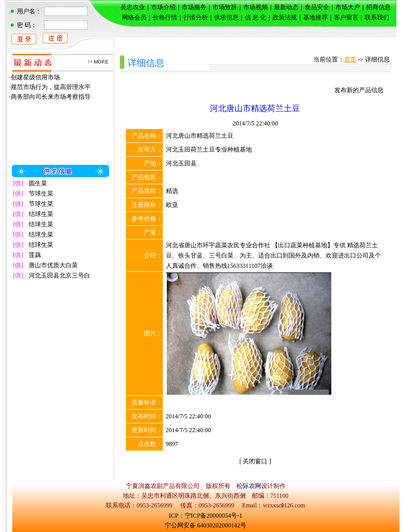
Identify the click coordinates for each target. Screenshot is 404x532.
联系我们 (377, 17)
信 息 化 (256, 17)
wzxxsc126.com (284, 505)
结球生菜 (41, 214)
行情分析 (196, 17)
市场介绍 (163, 7)
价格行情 (165, 17)
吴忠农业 (133, 7)
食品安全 (317, 7)
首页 (350, 59)
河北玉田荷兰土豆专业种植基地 (209, 150)
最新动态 (286, 7)
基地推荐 (315, 17)
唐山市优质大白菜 (53, 265)
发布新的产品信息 (359, 90)
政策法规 (285, 17)
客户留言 (346, 17)
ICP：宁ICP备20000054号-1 (206, 516)
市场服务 (194, 7)
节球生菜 (41, 194)
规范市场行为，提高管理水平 (51, 87)
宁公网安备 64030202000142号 (206, 525)
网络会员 (134, 17)
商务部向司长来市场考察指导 (51, 97)
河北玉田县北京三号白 (59, 275)
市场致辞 (225, 7)
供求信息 (226, 17)
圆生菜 (38, 183)
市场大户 (348, 7)
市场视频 (256, 7)
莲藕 (35, 255)
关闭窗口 (255, 461)
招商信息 (378, 7)
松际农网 (249, 486)
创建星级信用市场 (35, 77)
